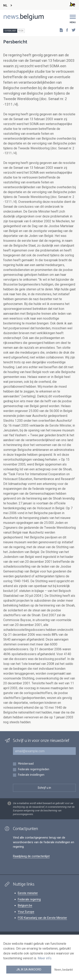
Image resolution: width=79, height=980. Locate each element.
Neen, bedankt (64, 970)
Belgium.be (25, 905)
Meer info (45, 958)
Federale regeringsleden (34, 770)
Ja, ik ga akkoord (29, 969)
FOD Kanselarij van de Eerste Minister (42, 918)
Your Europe (26, 912)
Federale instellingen (31, 775)
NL (5, 6)
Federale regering (29, 899)
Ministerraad (26, 764)
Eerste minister (28, 893)
